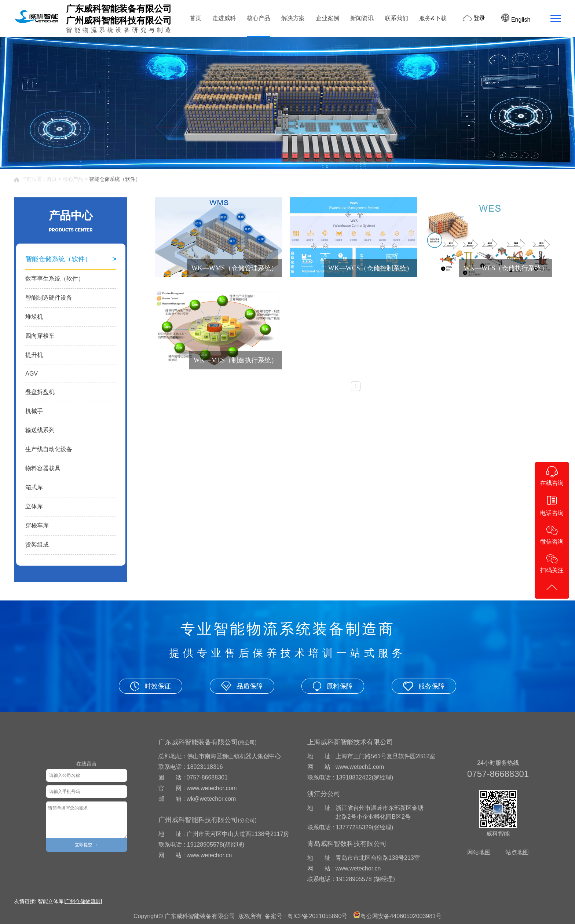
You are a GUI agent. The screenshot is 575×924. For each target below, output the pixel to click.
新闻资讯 (362, 18)
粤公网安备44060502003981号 (401, 916)
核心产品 (259, 18)
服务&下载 (433, 18)
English (516, 20)
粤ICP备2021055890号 (318, 916)
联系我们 (396, 18)
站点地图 (517, 852)
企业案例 (327, 18)
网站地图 (479, 852)
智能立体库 (51, 901)
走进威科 (224, 18)
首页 (195, 18)
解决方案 (293, 18)
